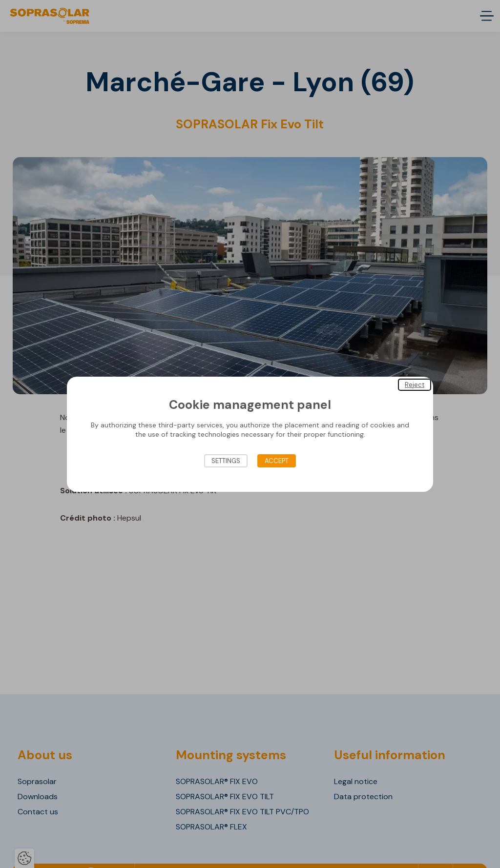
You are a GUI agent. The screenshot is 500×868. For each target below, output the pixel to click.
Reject (415, 384)
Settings (226, 461)
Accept (277, 461)
